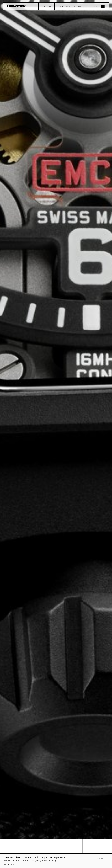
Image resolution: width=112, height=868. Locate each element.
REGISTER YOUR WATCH (72, 7)
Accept (100, 859)
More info (9, 864)
